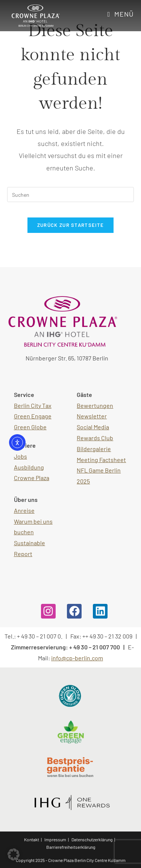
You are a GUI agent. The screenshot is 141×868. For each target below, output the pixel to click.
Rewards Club (95, 438)
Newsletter (92, 416)
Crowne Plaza (32, 478)
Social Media (93, 427)
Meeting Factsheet (101, 460)
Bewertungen (95, 405)
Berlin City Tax (33, 405)
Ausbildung (29, 467)
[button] (14, 854)
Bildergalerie (94, 449)
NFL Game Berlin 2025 (99, 476)
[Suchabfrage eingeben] (71, 195)
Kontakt (32, 839)
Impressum (55, 839)
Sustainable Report (30, 548)
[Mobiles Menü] (121, 14)
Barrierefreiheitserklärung (71, 847)
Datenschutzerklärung (92, 839)
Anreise (24, 510)
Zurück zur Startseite (70, 225)
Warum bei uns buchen (33, 527)
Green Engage (33, 416)
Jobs (20, 456)
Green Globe (30, 427)
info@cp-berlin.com (77, 658)
